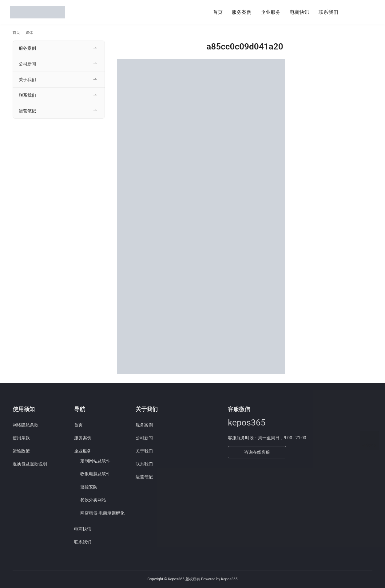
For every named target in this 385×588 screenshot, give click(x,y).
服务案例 (242, 12)
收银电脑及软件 (95, 474)
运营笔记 (27, 111)
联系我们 (328, 12)
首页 (218, 12)
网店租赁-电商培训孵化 (102, 513)
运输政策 (21, 451)
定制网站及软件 (95, 461)
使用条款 (21, 438)
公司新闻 (27, 64)
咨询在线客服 (257, 452)
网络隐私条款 (26, 425)
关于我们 (27, 80)
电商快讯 (300, 12)
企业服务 (271, 12)
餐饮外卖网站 (93, 500)
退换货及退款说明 (30, 464)
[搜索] (350, 12)
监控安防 (89, 487)
